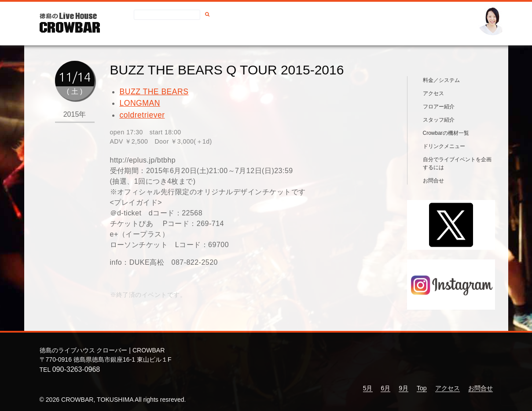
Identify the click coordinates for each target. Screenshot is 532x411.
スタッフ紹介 (439, 120)
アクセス (213, 33)
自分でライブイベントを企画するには (457, 163)
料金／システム (441, 80)
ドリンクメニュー (444, 146)
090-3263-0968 (76, 369)
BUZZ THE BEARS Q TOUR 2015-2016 (227, 70)
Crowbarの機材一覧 (446, 133)
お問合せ (248, 33)
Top (422, 388)
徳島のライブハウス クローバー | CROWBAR (102, 350)
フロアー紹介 (439, 107)
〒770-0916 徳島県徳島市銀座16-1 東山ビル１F (106, 359)
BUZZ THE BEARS (154, 92)
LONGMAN (140, 103)
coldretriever (142, 115)
